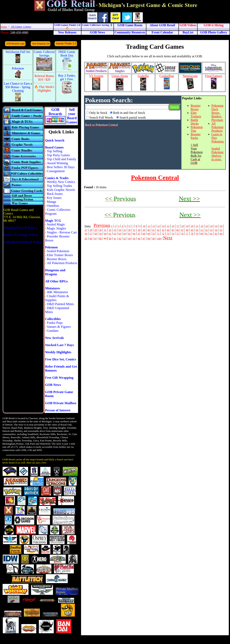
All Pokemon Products (62, 263)
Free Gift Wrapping (59, 378)
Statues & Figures (59, 327)
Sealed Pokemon (58, 251)
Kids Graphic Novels (61, 190)
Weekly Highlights (58, 352)
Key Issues (54, 198)
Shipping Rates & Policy (20, 228)
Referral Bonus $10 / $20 (44, 78)
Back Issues (55, 194)
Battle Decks (195, 122)
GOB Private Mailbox (61, 403)
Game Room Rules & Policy (23, 242)
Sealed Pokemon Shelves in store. (217, 154)
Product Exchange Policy (20, 235)
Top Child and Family (62, 159)
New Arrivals (54, 338)
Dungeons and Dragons (55, 272)
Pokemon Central (155, 178)
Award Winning (57, 163)
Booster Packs (196, 136)
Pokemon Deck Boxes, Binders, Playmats (217, 113)
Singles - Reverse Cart (62, 232)
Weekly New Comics (61, 182)
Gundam (53, 331)
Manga (51, 202)
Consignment (56, 171)
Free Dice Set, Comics (61, 359)
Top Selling (55, 151)
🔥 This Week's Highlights (44, 89)
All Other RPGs (56, 281)
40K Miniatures (57, 292)
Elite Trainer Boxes (60, 255)
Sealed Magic (56, 224)
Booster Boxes (57, 259)
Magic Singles (56, 228)
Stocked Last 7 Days (59, 345)
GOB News (53, 385)
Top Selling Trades (59, 186)
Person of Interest (58, 410)
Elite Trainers (196, 115)
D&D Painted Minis (60, 304)
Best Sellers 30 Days (61, 167)
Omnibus (53, 206)
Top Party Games (58, 155)
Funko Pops (55, 323)
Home (4, 27)
